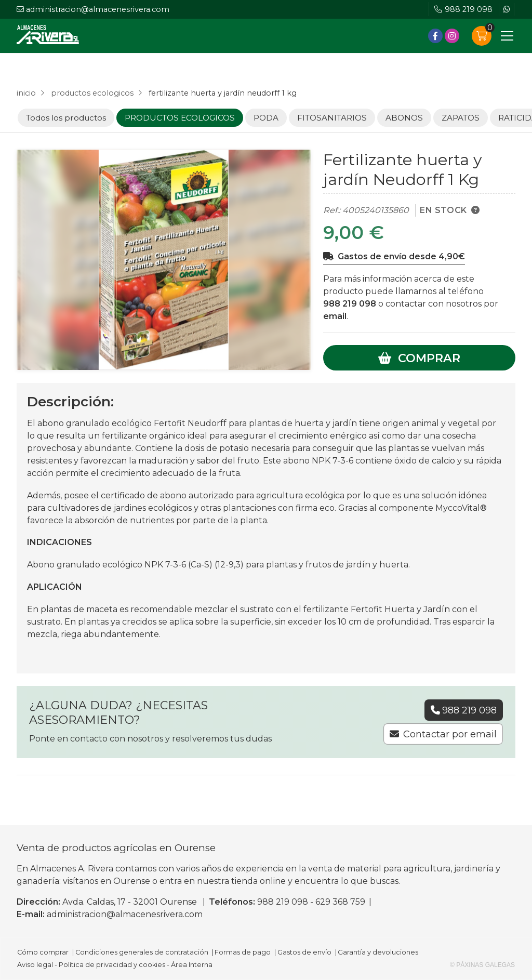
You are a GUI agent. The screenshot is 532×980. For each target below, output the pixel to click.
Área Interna (192, 965)
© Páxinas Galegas (482, 965)
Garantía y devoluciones (378, 952)
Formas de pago (243, 952)
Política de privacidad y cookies (112, 965)
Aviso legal (35, 965)
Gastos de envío (304, 952)
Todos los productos (66, 118)
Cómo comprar (43, 952)
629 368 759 (340, 902)
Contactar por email (450, 734)
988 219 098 (350, 304)
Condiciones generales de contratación (142, 952)
